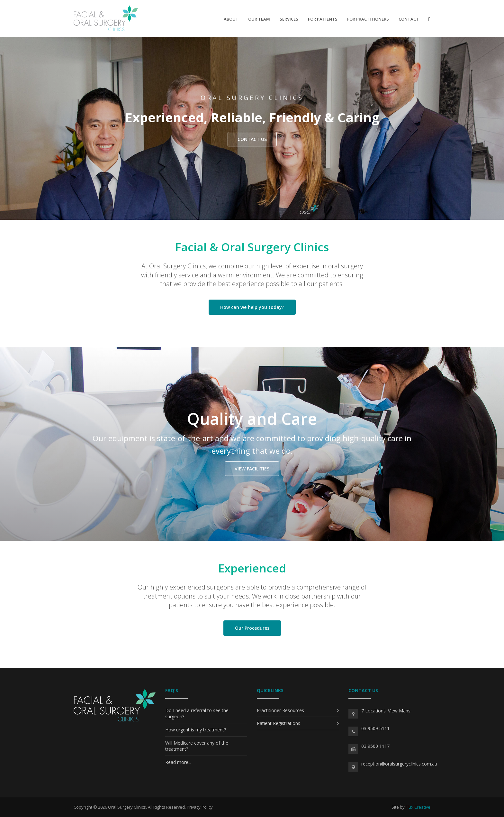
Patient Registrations (279, 723)
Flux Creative (418, 807)
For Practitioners (368, 19)
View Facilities (252, 469)
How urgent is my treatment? (196, 730)
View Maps (399, 711)
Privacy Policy (200, 807)
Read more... (178, 762)
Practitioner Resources (280, 710)
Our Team (259, 19)
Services (289, 19)
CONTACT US (252, 139)
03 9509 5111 (375, 728)
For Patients (323, 19)
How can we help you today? (252, 307)
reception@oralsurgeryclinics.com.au (399, 764)
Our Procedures (252, 628)
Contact (409, 19)
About (231, 19)
